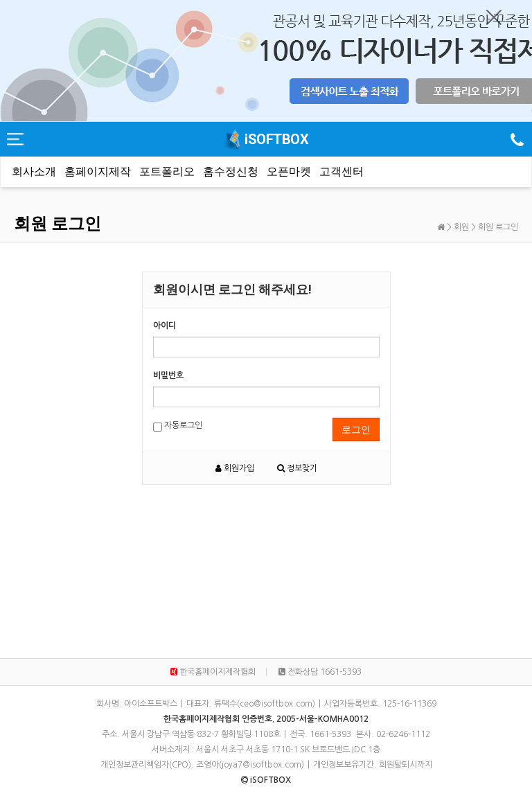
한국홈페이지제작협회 (213, 672)
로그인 (356, 429)
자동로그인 (178, 426)
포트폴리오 (167, 171)
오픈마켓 (289, 171)
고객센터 (342, 171)
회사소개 (34, 171)
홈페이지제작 (98, 171)
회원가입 (235, 468)
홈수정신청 (231, 171)
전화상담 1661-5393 (320, 672)
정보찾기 (297, 468)
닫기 (494, 17)
